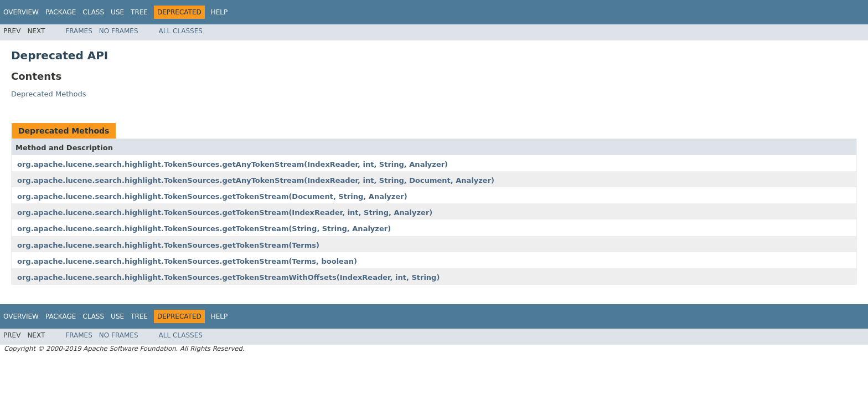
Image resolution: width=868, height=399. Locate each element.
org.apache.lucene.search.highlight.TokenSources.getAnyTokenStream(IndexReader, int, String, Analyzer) (232, 164)
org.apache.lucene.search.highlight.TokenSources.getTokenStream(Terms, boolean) (187, 261)
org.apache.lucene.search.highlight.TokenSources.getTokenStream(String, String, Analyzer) (204, 229)
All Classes (181, 31)
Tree (139, 12)
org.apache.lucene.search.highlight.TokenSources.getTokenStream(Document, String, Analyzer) (212, 196)
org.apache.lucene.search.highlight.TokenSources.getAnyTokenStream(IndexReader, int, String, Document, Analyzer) (256, 180)
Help (219, 12)
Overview (21, 12)
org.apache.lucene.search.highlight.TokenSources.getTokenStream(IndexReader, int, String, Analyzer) (225, 213)
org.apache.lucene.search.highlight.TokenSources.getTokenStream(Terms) (168, 245)
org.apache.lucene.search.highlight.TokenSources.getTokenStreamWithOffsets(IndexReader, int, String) (228, 277)
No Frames (119, 31)
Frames (79, 31)
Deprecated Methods (48, 94)
